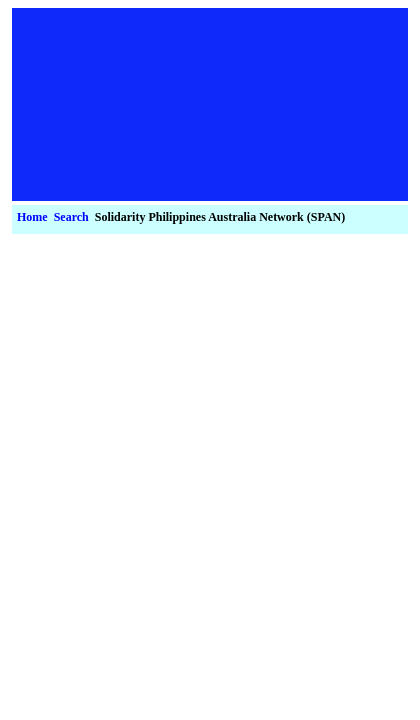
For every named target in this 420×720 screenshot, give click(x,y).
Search (71, 217)
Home (32, 217)
